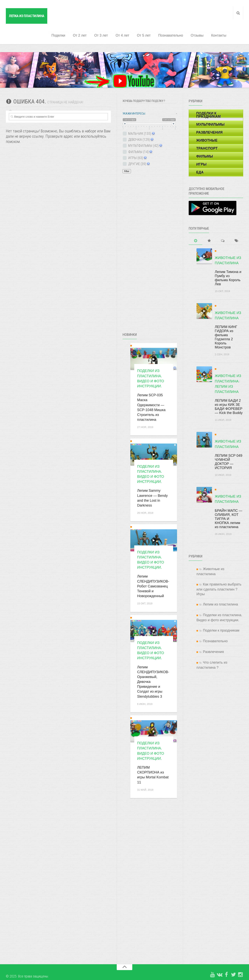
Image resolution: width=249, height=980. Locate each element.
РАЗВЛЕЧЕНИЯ (209, 116)
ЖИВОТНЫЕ (207, 124)
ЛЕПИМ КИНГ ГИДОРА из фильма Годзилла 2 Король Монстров (226, 320)
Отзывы (199, 19)
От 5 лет (148, 19)
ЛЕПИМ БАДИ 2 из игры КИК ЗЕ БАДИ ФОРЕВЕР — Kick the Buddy (229, 390)
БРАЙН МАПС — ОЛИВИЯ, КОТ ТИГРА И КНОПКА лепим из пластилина (228, 502)
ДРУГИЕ (139, 147)
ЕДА (200, 156)
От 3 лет (107, 19)
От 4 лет (127, 19)
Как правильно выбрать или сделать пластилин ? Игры (219, 572)
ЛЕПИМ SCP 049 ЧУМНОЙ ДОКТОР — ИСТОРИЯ (228, 445)
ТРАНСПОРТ (207, 132)
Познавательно (173, 19)
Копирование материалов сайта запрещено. (36, 968)
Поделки (66, 19)
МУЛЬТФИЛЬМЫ (210, 108)
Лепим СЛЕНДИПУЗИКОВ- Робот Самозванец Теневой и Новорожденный (153, 570)
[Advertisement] (152, 242)
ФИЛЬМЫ (205, 140)
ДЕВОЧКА (140, 123)
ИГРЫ (201, 148)
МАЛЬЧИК (141, 117)
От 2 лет (87, 19)
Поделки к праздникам (221, 614)
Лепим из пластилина (220, 588)
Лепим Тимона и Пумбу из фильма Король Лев (228, 261)
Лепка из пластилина (27, 16)
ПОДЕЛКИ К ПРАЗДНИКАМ (208, 98)
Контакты (219, 19)
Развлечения (213, 635)
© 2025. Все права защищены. (27, 959)
